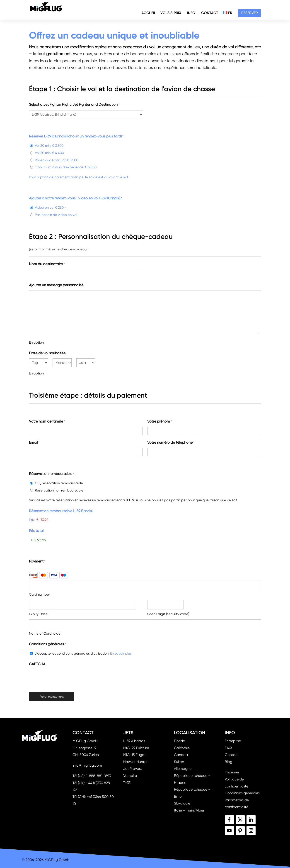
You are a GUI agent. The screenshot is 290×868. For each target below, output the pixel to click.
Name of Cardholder (45, 633)
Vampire (130, 776)
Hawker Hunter (135, 762)
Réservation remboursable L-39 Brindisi (61, 511)
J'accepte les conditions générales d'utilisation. (83, 653)
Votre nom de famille (47, 422)
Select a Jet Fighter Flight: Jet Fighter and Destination (74, 105)
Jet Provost (133, 769)
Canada (181, 755)
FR (227, 13)
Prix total (36, 531)
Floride (179, 741)
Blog (228, 762)
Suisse (179, 762)
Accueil (149, 13)
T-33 (127, 783)
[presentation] (63, 678)
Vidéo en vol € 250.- (51, 208)
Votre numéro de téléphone (171, 443)
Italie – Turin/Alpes (189, 810)
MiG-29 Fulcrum (136, 748)
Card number (40, 594)
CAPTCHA (37, 664)
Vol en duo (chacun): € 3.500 (57, 160)
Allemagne (183, 769)
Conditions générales (242, 793)
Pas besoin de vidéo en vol (56, 215)
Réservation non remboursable (59, 490)
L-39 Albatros (134, 741)
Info (191, 13)
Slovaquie (182, 803)
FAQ (228, 748)
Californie (182, 748)
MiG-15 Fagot (134, 755)
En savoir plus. (121, 653)
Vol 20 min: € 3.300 (49, 146)
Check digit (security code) (168, 614)
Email (34, 443)
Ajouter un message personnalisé (56, 285)
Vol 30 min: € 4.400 (49, 153)
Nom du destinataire (47, 264)
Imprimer (232, 772)
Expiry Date (38, 614)
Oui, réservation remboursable (59, 483)
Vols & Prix (171, 13)
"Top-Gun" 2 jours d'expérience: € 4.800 (66, 167)
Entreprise (233, 741)
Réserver (250, 13)
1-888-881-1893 (98, 776)
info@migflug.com (87, 765)
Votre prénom (159, 422)
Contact (210, 13)
